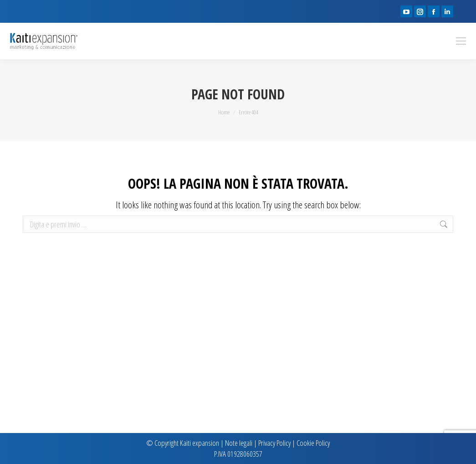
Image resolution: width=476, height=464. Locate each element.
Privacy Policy (274, 443)
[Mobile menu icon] (461, 41)
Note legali (239, 443)
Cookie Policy (313, 443)
